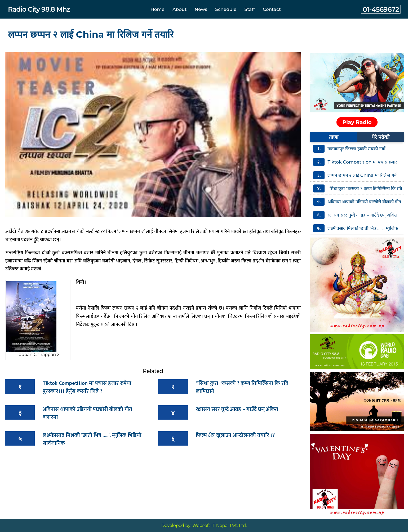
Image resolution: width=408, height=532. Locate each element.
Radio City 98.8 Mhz (39, 9)
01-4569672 (381, 9)
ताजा (334, 137)
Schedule (226, 9)
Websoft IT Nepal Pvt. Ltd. (219, 526)
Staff (250, 9)
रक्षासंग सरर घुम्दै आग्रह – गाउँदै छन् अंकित (237, 409)
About (179, 9)
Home (158, 9)
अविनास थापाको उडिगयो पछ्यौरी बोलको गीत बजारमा (87, 413)
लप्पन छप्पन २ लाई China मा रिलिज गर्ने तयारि (91, 34)
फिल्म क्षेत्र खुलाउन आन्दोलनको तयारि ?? (235, 435)
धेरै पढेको (380, 137)
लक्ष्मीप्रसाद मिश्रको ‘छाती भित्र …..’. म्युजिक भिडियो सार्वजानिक (92, 439)
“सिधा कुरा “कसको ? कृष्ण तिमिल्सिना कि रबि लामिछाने (242, 387)
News (201, 9)
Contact (272, 9)
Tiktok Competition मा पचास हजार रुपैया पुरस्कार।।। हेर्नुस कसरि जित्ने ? (87, 387)
